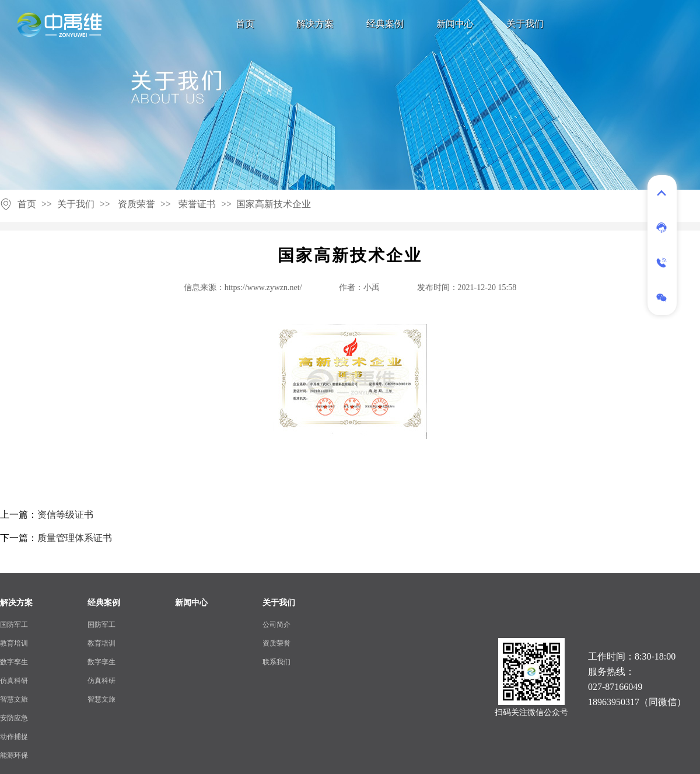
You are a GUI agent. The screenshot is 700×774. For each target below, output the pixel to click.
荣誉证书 (197, 204)
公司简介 (276, 625)
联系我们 (276, 662)
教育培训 (14, 643)
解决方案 (315, 24)
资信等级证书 (65, 515)
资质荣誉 (136, 204)
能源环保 (14, 755)
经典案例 (385, 24)
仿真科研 (14, 681)
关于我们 (525, 24)
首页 (245, 24)
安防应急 (14, 718)
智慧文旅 (14, 699)
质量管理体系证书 (75, 538)
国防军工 (14, 625)
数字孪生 (14, 662)
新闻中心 (455, 24)
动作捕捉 (14, 737)
